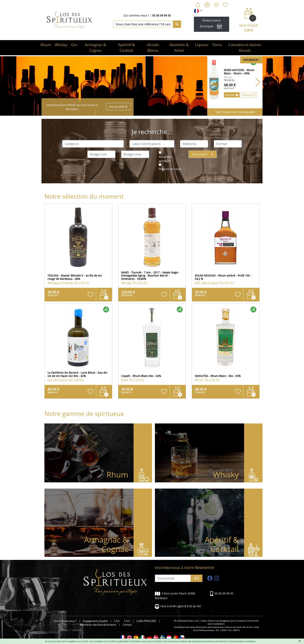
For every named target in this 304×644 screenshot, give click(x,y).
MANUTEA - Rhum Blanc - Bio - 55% (218, 376)
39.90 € (53, 293)
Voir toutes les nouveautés (235, 112)
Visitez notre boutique (212, 24)
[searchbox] (93, 144)
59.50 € (201, 293)
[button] (258, 82)
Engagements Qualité (95, 621)
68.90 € (201, 390)
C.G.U (127, 621)
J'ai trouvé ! (203, 154)
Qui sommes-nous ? (136, 15)
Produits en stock (170, 169)
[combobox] (93, 144)
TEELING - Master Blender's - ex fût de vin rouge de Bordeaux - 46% (75, 277)
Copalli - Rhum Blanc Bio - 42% (141, 376)
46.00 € (53, 390)
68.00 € (230, 86)
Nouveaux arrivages (165, 159)
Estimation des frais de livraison (98, 625)
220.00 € (128, 293)
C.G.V (117, 621)
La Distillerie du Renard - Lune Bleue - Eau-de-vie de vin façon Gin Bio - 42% (78, 374)
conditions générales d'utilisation (125, 641)
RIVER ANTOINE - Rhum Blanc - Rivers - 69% (239, 72)
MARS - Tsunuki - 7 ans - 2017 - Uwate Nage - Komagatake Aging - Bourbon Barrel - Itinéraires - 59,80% (150, 276)
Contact (127, 625)
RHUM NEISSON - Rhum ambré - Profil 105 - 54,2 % (223, 277)
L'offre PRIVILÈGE (146, 621)
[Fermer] (300, 641)
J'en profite (118, 107)
